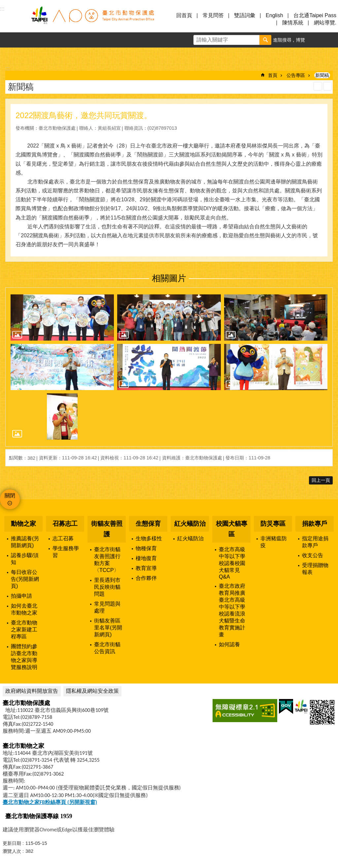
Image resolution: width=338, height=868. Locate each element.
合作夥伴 (146, 578)
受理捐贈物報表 (315, 569)
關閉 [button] (10, 496)
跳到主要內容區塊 (3, 3)
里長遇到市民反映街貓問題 (107, 587)
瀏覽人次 (12, 851)
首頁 (273, 75)
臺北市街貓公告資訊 (107, 648)
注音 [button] (327, 86)
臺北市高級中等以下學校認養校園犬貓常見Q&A (232, 563)
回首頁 (184, 15)
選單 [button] (13, 19)
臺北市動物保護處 (92, 19)
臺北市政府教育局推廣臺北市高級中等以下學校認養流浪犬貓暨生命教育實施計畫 (232, 610)
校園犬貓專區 (232, 529)
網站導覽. (325, 23)
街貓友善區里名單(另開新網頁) (108, 628)
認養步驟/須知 (25, 559)
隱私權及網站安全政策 (92, 691)
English (274, 15)
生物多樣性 (149, 538)
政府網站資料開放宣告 (32, 691)
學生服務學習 (66, 552)
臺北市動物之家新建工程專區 (24, 630)
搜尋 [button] (265, 40)
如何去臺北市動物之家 (24, 609)
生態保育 (148, 524)
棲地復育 (146, 558)
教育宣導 (146, 568)
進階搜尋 (282, 40)
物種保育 (146, 548)
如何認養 (229, 644)
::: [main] (7, 68)
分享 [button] (330, 40)
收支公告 (313, 555)
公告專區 (296, 75)
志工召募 (63, 538)
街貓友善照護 (107, 529)
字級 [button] (315, 40)
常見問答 (213, 15)
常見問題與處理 (107, 607)
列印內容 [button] (318, 86)
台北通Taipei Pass (315, 15)
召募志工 (65, 524)
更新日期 (12, 843)
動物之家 (23, 524)
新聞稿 (322, 75)
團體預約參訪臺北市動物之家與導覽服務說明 (24, 657)
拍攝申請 (21, 596)
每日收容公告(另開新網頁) (25, 579)
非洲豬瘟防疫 (274, 542)
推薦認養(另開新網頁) (25, 542)
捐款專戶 (315, 524)
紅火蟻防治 (190, 524)
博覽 (300, 40)
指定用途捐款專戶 (315, 542)
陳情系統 (293, 23)
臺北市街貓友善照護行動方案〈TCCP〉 (107, 560)
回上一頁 (321, 480)
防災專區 (273, 524)
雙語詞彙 (245, 15)
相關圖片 (169, 278)
